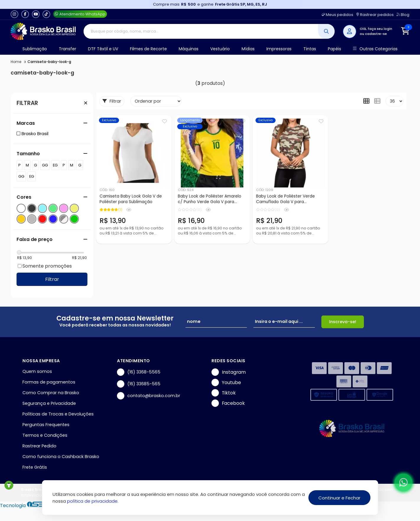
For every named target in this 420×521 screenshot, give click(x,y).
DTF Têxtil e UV (103, 49)
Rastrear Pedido (39, 446)
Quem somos (37, 371)
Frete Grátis (35, 467)
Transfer (67, 49)
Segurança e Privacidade (49, 403)
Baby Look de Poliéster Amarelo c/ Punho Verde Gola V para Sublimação (210, 199)
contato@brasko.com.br (149, 396)
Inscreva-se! (343, 322)
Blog (403, 15)
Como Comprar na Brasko (51, 393)
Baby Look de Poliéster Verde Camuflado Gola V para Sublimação (285, 199)
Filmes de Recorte (148, 49)
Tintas (310, 49)
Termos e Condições (45, 435)
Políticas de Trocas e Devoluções (58, 414)
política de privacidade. (93, 501)
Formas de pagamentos (49, 382)
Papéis (334, 49)
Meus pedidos (337, 15)
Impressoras (279, 49)
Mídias (248, 49)
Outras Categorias (375, 49)
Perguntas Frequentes (46, 425)
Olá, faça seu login (376, 29)
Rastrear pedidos (375, 15)
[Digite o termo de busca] (201, 31)
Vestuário (220, 49)
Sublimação (35, 49)
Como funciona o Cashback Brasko (61, 457)
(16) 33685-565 (139, 384)
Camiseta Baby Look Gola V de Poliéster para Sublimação (131, 199)
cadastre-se (376, 34)
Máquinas (189, 49)
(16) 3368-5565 (139, 372)
